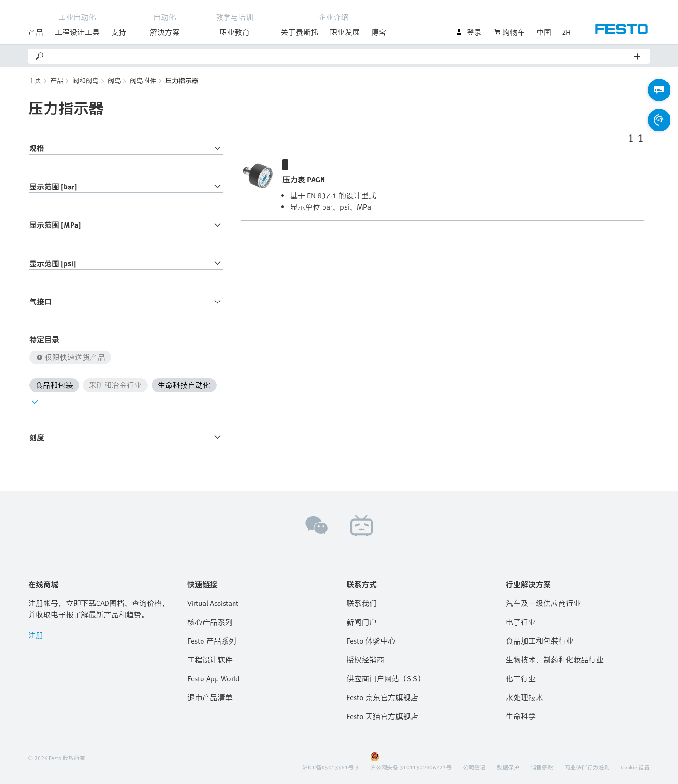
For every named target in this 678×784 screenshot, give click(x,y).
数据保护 (508, 767)
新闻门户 (362, 622)
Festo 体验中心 (371, 641)
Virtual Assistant (213, 603)
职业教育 (234, 32)
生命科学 (521, 716)
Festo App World (214, 678)
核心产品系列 (210, 622)
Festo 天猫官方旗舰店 (382, 716)
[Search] (339, 56)
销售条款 (542, 767)
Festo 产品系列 (212, 641)
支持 (119, 32)
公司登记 (474, 767)
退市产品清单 (210, 697)
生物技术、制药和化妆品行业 (555, 660)
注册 (36, 635)
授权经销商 (365, 660)
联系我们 (362, 603)
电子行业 (521, 622)
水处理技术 (525, 697)
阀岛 (114, 80)
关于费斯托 (299, 32)
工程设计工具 (77, 32)
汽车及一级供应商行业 (543, 603)
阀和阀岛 (86, 80)
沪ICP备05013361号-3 (331, 767)
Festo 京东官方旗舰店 (382, 697)
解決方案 (165, 32)
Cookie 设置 (635, 767)
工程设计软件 (210, 660)
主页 (35, 80)
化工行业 (521, 678)
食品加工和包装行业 (540, 641)
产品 (36, 32)
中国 (544, 32)
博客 (379, 32)
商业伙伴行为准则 (587, 767)
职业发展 (345, 32)
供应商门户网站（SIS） (386, 678)
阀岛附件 (143, 80)
